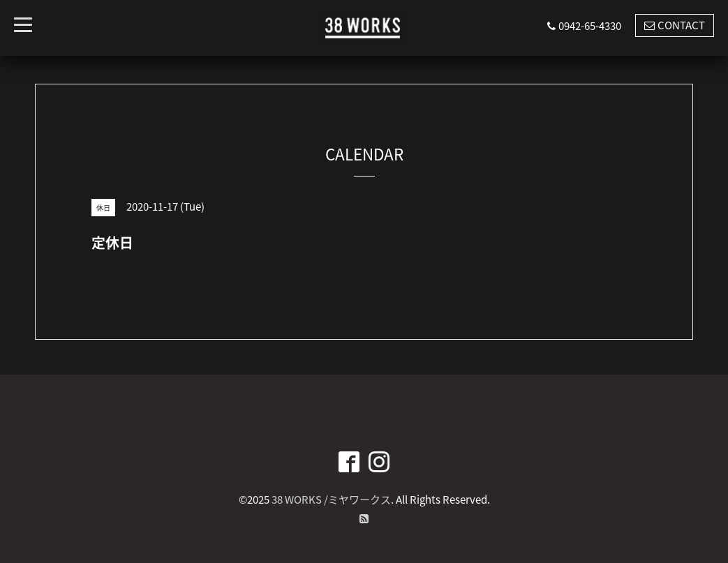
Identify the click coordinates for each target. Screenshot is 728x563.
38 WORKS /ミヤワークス (331, 500)
